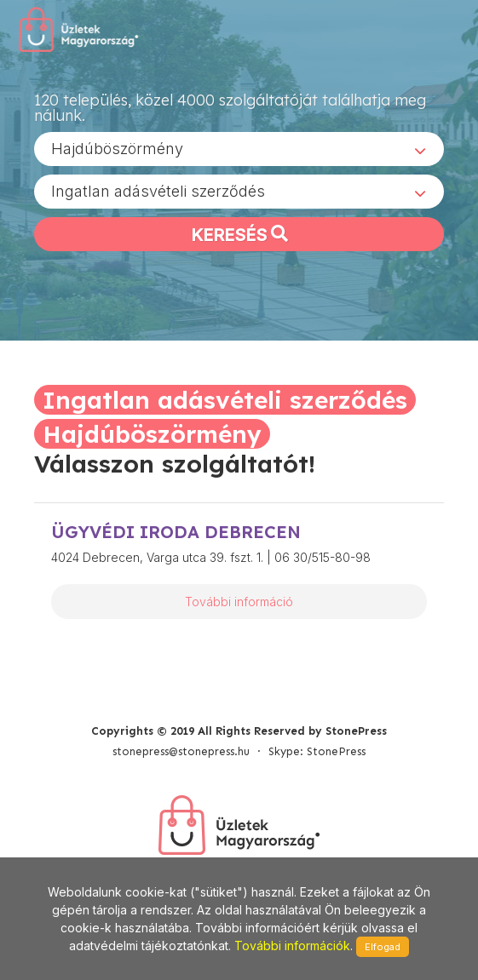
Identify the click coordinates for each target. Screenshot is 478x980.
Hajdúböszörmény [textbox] (117, 149)
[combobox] (239, 149)
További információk (292, 946)
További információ (239, 602)
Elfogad (383, 947)
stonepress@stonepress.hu (181, 751)
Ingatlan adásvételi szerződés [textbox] (158, 191)
